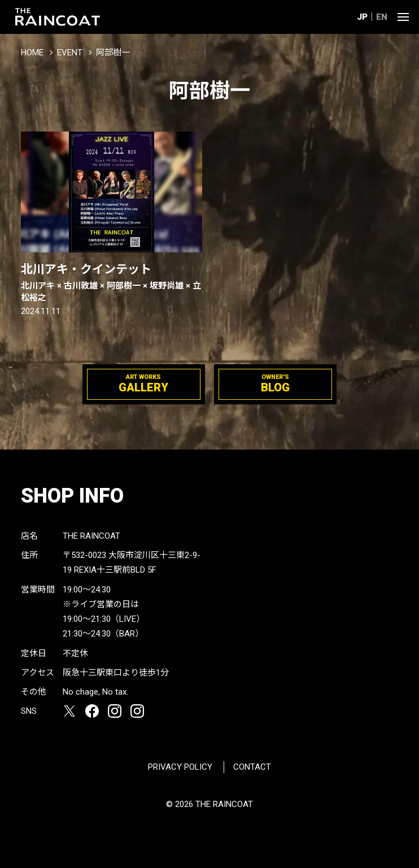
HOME (32, 53)
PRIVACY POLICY (180, 767)
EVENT (70, 53)
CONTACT (252, 767)
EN (382, 17)
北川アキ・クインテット (112, 283)
